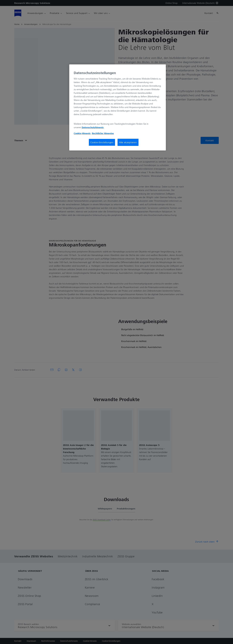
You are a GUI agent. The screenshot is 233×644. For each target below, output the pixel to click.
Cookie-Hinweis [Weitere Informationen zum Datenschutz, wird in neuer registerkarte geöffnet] (82, 133)
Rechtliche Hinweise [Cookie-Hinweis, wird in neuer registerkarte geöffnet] (103, 133)
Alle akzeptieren (128, 142)
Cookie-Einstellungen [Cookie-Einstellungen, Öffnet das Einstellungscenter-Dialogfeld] (102, 142)
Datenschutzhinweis (93, 127)
